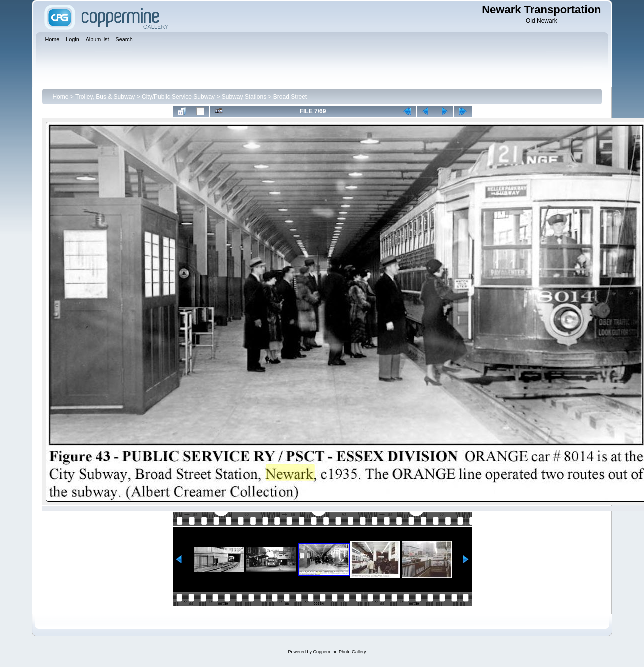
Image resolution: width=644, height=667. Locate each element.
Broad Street (290, 97)
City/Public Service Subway (178, 97)
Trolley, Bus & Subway (105, 97)
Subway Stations (244, 97)
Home (60, 97)
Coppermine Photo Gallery (339, 652)
